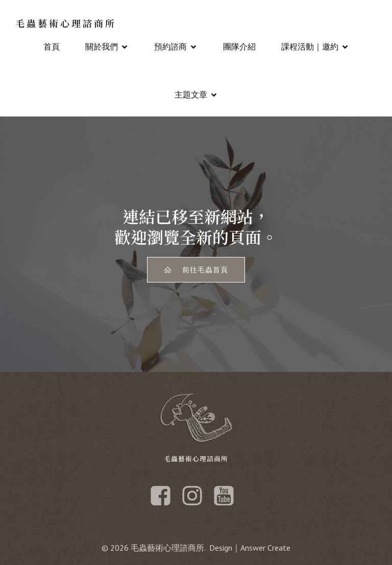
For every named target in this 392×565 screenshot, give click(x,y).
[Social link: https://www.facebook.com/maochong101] (164, 496)
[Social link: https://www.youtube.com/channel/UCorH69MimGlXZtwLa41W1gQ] (228, 496)
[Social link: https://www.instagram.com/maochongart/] (196, 496)
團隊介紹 (239, 47)
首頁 (52, 47)
